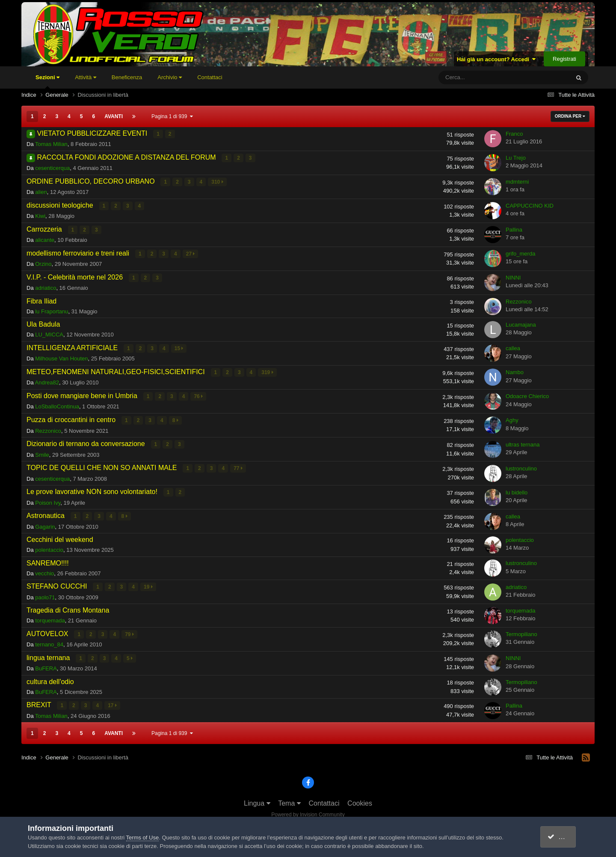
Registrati (564, 59)
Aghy (512, 418)
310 (218, 182)
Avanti (114, 116)
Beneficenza (127, 77)
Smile (42, 452)
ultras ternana (523, 442)
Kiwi (40, 215)
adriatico (46, 287)
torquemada (50, 617)
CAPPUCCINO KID (530, 205)
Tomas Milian (51, 144)
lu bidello (517, 489)
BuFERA (46, 665)
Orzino (43, 263)
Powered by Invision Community (308, 810)
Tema (289, 799)
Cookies (360, 799)
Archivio (170, 77)
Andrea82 (47, 381)
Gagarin (45, 523)
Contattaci (210, 77)
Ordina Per (570, 116)
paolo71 (45, 594)
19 (149, 583)
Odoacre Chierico (527, 394)
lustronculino (521, 466)
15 (179, 347)
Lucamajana (521, 323)
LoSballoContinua (57, 404)
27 (191, 253)
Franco (514, 134)
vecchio (44, 570)
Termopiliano (521, 630)
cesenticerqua (52, 168)
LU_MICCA (49, 333)
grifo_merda (520, 252)
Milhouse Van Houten (61, 357)
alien (41, 192)
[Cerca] (479, 77)
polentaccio (49, 546)
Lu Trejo (516, 157)
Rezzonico (519, 300)
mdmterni (517, 181)
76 (199, 394)
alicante (45, 239)
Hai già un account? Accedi (496, 59)
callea (513, 347)
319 (268, 371)
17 (113, 702)
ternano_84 (49, 641)
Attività (86, 77)
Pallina (514, 229)
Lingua (257, 799)
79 (130, 631)
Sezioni (47, 81)
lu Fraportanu (52, 310)
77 (238, 466)
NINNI (513, 276)
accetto (563, 837)
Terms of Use (143, 838)
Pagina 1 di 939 (172, 116)
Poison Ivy (48, 499)
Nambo (515, 370)
